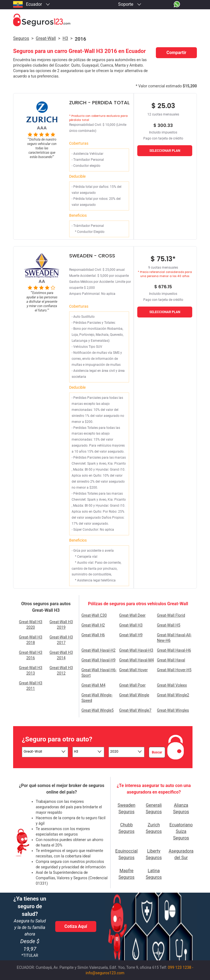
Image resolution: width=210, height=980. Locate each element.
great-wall (46, 38)
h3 (65, 38)
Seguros (21, 38)
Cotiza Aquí (76, 926)
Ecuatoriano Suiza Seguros (181, 831)
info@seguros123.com (105, 973)
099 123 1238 (180, 967)
